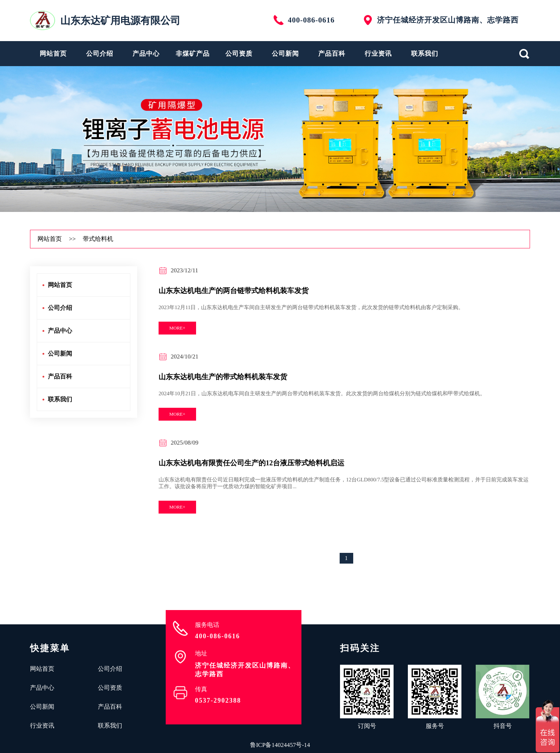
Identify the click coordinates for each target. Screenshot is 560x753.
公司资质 (239, 54)
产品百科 (332, 54)
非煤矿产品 (193, 54)
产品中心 (146, 54)
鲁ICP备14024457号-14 (280, 745)
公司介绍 (100, 54)
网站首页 (53, 54)
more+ (177, 328)
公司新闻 (285, 54)
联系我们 (425, 54)
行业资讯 (378, 54)
